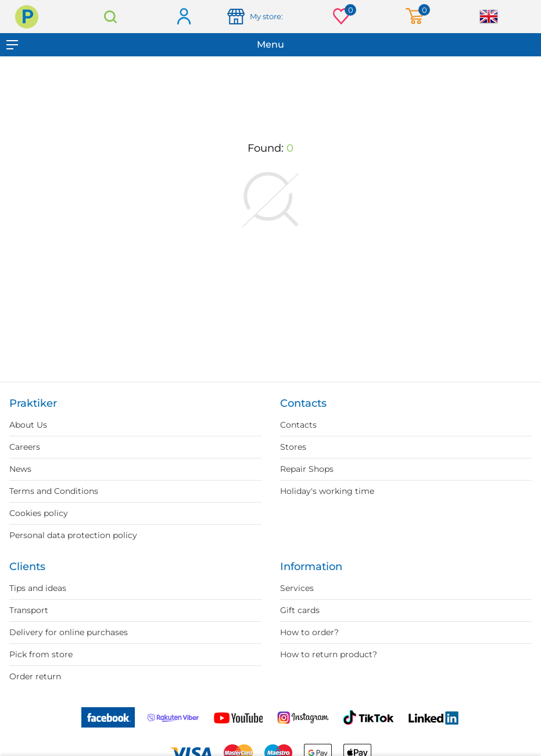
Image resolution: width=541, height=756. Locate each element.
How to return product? (329, 654)
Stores (293, 447)
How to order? (309, 632)
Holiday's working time (327, 491)
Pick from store (41, 654)
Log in (183, 17)
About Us (28, 425)
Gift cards (300, 610)
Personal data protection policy (73, 535)
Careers (25, 447)
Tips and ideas (38, 588)
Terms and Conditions (54, 491)
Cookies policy (39, 513)
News (20, 469)
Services (297, 588)
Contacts (298, 425)
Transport (29, 610)
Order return (35, 676)
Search (110, 17)
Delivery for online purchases (69, 632)
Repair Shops (307, 469)
